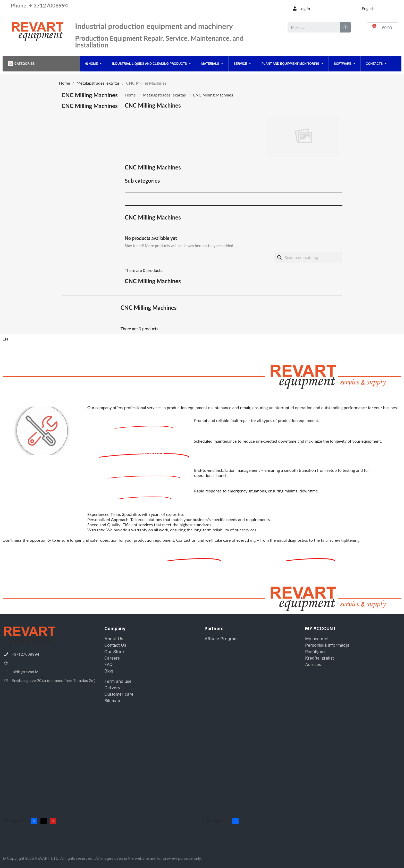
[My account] (301, 9)
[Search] (308, 257)
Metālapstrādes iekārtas (164, 95)
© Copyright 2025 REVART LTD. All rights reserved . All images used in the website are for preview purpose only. (102, 858)
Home (130, 95)
